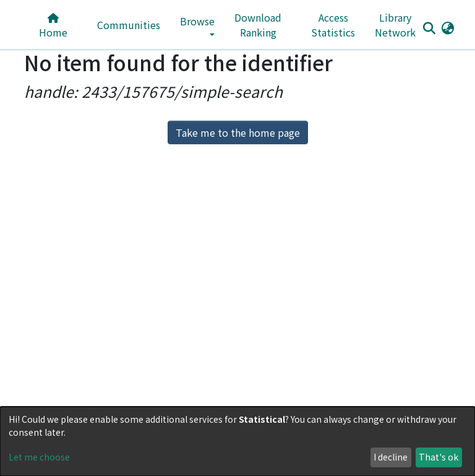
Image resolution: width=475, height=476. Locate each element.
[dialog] (237, 441)
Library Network (395, 25)
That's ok (439, 457)
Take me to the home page (238, 132)
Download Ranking (258, 25)
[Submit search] (429, 28)
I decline (391, 457)
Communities (129, 25)
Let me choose (39, 457)
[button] (447, 27)
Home (53, 26)
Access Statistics (333, 25)
